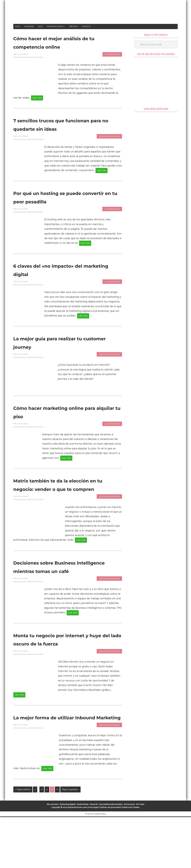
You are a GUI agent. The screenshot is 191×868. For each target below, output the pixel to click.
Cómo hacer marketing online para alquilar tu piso (62, 425)
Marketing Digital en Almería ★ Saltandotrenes (96, 12)
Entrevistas (129, 856)
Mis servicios (53, 856)
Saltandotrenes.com (77, 859)
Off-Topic (140, 856)
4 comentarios (112, 220)
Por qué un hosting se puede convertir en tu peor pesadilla (67, 208)
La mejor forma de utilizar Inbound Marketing (60, 763)
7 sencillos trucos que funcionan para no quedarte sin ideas (64, 130)
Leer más (38, 99)
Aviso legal (93, 859)
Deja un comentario (109, 147)
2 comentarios (112, 55)
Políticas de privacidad (110, 859)
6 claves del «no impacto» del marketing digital (67, 282)
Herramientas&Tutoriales (111, 856)
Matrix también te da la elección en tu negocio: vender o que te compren (59, 503)
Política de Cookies (131, 859)
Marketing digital (68, 856)
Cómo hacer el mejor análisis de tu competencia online (66, 43)
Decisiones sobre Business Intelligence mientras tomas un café (64, 594)
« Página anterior (23, 841)
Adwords (94, 856)
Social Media (83, 856)
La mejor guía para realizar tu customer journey (67, 355)
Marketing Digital (35, 58)
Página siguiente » (70, 841)
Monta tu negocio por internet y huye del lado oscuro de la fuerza (57, 676)
